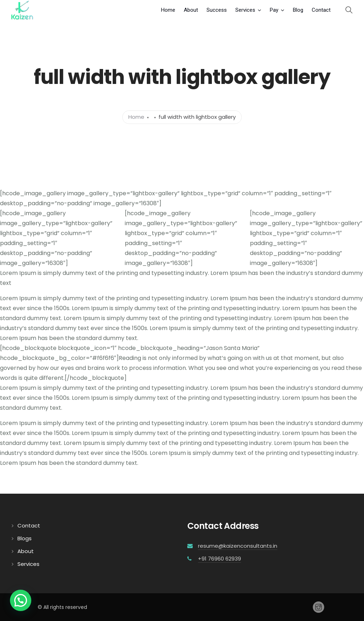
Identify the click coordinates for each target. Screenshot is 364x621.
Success (217, 10)
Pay (274, 10)
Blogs (25, 538)
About (191, 10)
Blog (298, 10)
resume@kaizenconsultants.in (238, 546)
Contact (321, 10)
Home (168, 10)
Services (245, 10)
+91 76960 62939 (220, 559)
